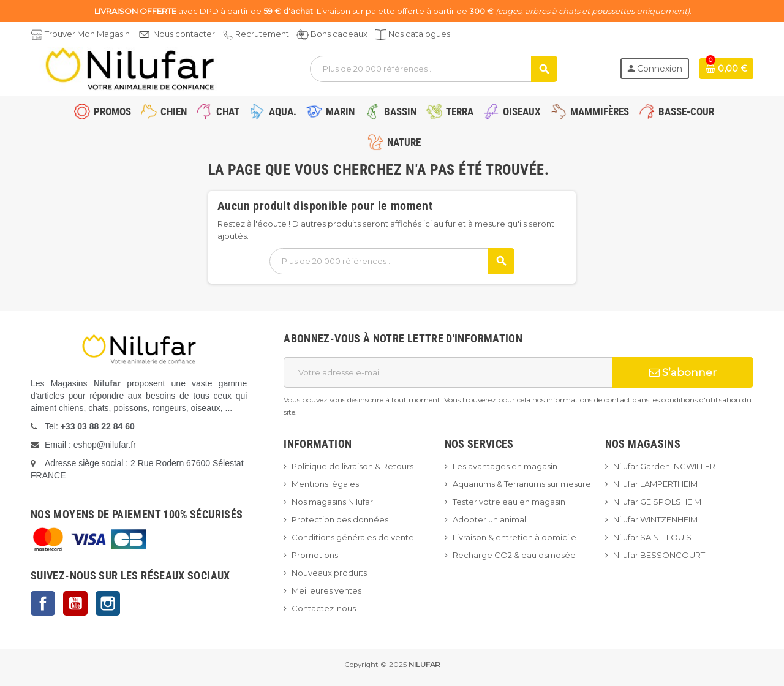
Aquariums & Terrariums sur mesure (522, 484)
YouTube (75, 603)
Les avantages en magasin (505, 466)
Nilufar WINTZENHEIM (655, 519)
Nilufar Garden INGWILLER (664, 466)
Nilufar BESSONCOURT (659, 555)
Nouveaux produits (329, 573)
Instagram (108, 603)
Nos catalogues (419, 34)
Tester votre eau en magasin (509, 502)
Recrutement (262, 34)
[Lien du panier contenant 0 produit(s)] (726, 69)
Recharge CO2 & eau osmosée (514, 555)
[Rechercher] (433, 69)
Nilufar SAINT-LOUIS (652, 537)
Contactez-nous (324, 608)
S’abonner (683, 372)
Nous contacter (184, 34)
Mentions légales (325, 484)
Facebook (43, 603)
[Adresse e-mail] (448, 372)
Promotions (315, 555)
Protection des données (340, 519)
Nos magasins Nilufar (332, 502)
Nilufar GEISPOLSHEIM (657, 502)
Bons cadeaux (339, 34)
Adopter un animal (489, 519)
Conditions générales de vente (353, 537)
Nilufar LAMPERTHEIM (655, 484)
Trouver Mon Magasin (87, 34)
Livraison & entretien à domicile (514, 537)
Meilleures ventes (326, 590)
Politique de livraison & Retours (352, 466)
